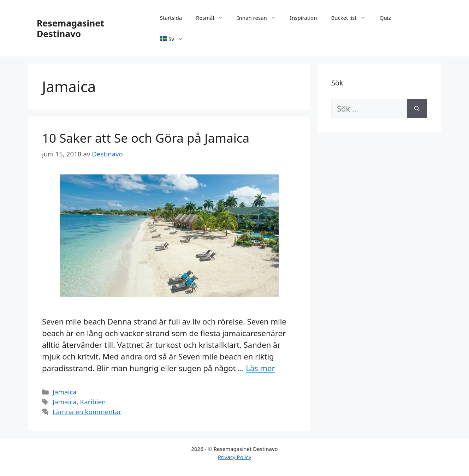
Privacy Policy (235, 457)
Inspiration (304, 18)
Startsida (171, 18)
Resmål (213, 18)
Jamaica (65, 392)
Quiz (385, 18)
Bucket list (352, 18)
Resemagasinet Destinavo (70, 28)
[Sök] (417, 109)
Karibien (93, 402)
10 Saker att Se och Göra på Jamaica (146, 138)
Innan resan (260, 18)
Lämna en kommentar (87, 412)
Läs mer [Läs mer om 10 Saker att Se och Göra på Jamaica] (260, 368)
